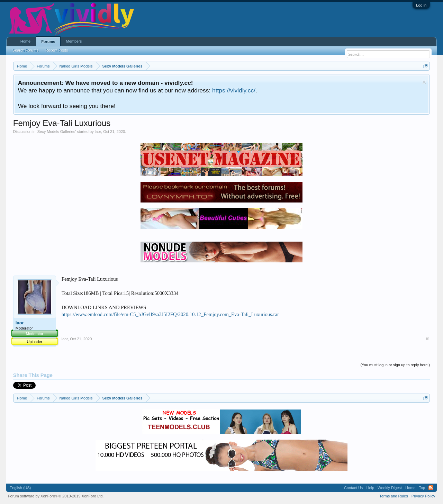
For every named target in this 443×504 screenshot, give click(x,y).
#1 (428, 339)
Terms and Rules (394, 496)
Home (25, 41)
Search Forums (25, 50)
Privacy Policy (423, 496)
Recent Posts (57, 50)
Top (422, 488)
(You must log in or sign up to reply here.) (395, 365)
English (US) (20, 488)
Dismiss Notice (424, 82)
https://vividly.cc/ (234, 90)
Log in (421, 5)
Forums (48, 42)
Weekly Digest (390, 488)
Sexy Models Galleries (56, 132)
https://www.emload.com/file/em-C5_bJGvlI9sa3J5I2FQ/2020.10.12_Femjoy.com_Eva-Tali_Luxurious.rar (170, 314)
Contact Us (353, 488)
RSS (431, 488)
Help (370, 488)
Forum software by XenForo (56, 496)
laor (98, 132)
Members (74, 41)
